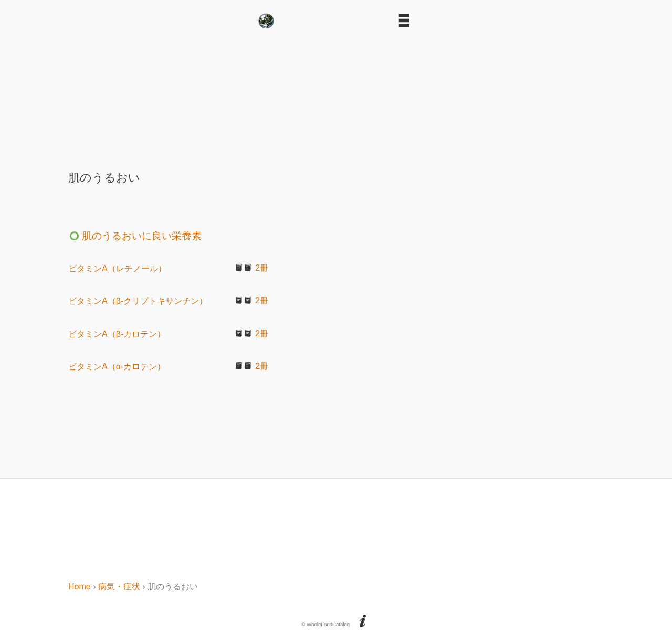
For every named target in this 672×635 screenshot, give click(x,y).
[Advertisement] (336, 96)
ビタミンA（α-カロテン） (117, 367)
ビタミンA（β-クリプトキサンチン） (138, 301)
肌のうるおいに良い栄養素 (135, 236)
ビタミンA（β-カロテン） (117, 334)
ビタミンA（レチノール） (117, 268)
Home (80, 586)
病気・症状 (119, 586)
